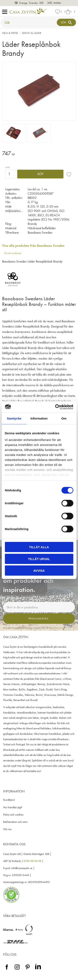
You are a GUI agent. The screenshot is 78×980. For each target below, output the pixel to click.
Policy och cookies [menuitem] (13, 815)
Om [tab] (64, 418)
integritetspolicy (56, 628)
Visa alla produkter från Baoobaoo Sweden (33, 246)
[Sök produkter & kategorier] (29, 22)
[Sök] (66, 22)
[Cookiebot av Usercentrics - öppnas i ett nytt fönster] (56, 407)
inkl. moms (54, 3)
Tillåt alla (39, 547)
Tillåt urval (39, 559)
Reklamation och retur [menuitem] (15, 822)
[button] (6, 12)
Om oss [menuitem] (7, 829)
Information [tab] (39, 418)
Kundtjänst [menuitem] (9, 800)
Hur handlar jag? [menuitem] (13, 807)
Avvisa (39, 571)
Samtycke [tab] (14, 418)
